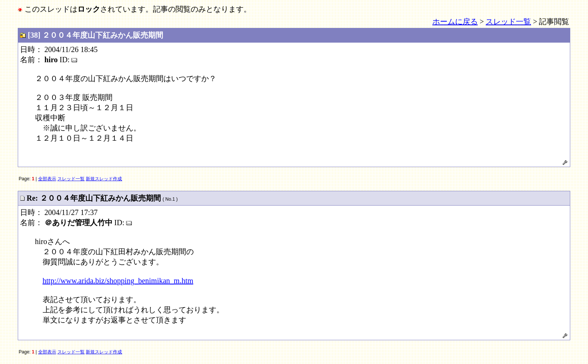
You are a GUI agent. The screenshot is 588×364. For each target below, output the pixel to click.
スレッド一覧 (508, 22)
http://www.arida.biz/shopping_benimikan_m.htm (118, 281)
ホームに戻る (455, 22)
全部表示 (47, 179)
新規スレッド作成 (104, 179)
